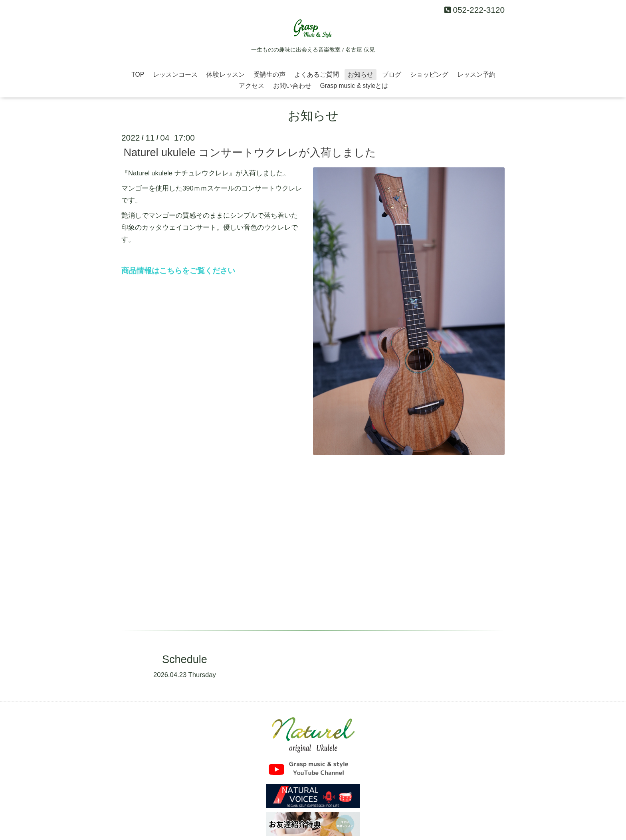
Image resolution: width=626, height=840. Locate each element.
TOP (138, 74)
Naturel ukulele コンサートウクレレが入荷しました (250, 153)
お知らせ (361, 74)
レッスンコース (175, 74)
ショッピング (429, 74)
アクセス (252, 86)
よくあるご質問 (317, 74)
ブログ (392, 74)
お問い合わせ (292, 86)
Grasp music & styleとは (354, 86)
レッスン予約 (476, 74)
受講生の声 (269, 74)
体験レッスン (226, 74)
